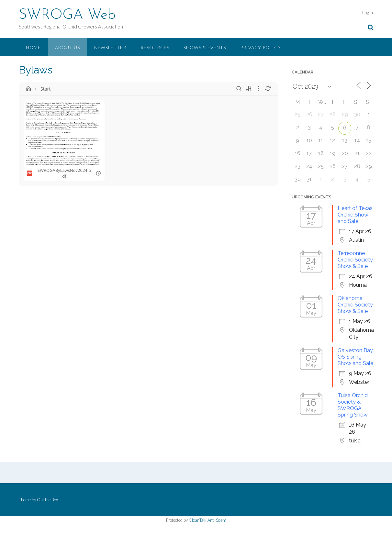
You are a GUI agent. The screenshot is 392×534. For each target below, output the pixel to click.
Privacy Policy (261, 47)
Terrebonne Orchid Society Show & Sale (355, 260)
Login (368, 13)
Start (45, 89)
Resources (155, 47)
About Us (67, 47)
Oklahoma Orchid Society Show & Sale (355, 305)
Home (33, 47)
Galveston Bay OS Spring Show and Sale (355, 357)
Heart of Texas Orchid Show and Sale (355, 215)
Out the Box (47, 500)
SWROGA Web (67, 15)
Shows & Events (205, 47)
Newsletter (110, 47)
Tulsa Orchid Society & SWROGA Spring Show (353, 405)
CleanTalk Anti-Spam (207, 520)
